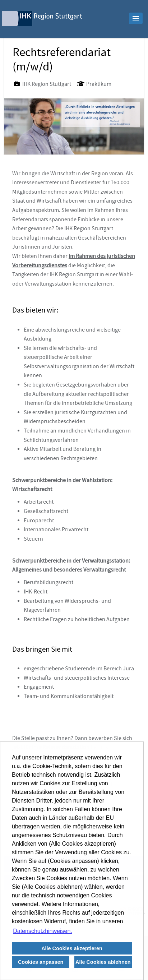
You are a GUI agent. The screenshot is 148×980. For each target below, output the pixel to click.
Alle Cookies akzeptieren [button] (72, 948)
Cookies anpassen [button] (41, 962)
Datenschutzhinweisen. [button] (43, 931)
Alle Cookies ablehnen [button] (103, 962)
